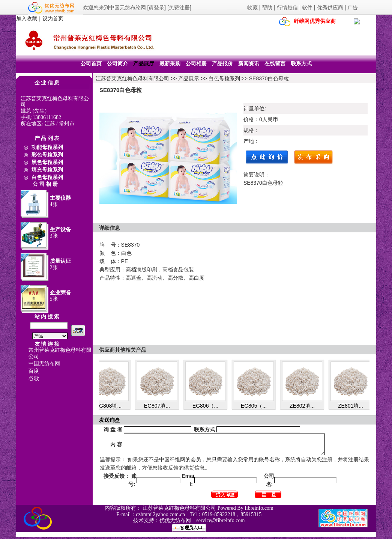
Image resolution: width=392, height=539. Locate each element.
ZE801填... (353, 406)
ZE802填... (304, 406)
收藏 (252, 8)
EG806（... (208, 406)
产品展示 (189, 78)
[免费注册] (179, 8)
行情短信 (287, 8)
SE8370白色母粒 (269, 78)
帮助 (267, 8)
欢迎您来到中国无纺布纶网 (114, 8)
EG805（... (256, 406)
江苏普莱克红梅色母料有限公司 (132, 78)
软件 (307, 8)
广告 (353, 8)
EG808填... (111, 406)
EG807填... (159, 406)
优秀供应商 (330, 8)
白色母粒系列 (224, 78)
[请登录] (156, 8)
